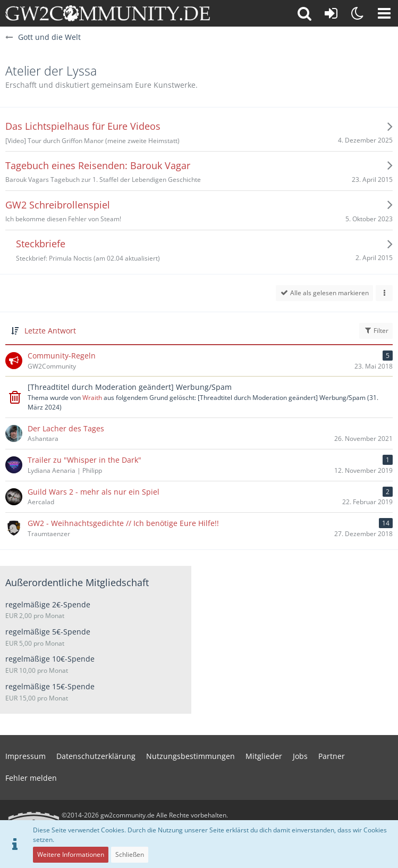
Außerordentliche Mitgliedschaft (77, 582)
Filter (376, 331)
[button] (384, 13)
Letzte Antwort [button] (50, 331)
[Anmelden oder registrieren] (331, 13)
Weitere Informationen (71, 854)
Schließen (130, 854)
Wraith (92, 398)
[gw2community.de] (108, 13)
